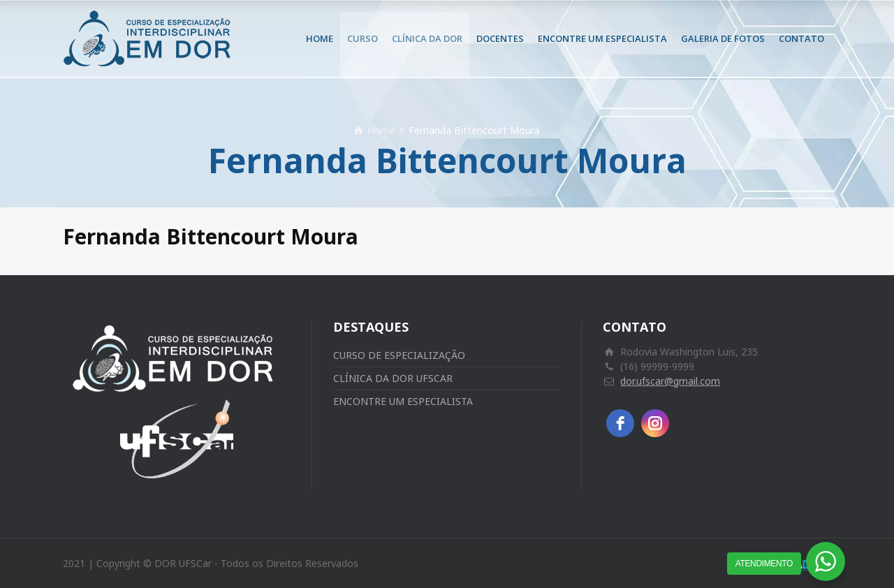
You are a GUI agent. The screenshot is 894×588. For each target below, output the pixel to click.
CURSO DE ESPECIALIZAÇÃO (399, 355)
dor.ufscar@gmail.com (670, 381)
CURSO (362, 38)
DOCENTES (500, 38)
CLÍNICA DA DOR (427, 38)
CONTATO (801, 38)
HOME (320, 38)
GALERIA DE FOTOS (723, 38)
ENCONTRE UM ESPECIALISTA (602, 38)
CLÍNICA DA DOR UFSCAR (393, 378)
